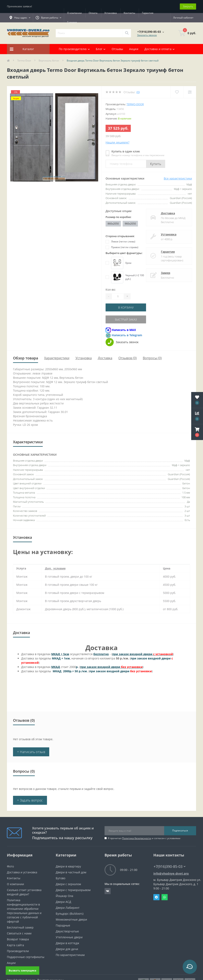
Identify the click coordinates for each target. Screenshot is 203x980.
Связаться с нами (19, 933)
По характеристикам (70, 955)
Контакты (129, 13)
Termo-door (135, 104)
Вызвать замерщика (22, 971)
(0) (138, 92)
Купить (156, 164)
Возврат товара (18, 939)
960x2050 (130, 224)
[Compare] (190, 92)
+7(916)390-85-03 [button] (170, 867)
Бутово (61, 878)
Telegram (156, 897)
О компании (74, 13)
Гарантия (73, 22)
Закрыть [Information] (188, 6)
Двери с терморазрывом (73, 890)
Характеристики (57, 358)
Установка (111, 13)
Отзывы (117, 49)
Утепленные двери (69, 937)
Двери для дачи (67, 949)
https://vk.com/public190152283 (108, 891)
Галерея (90, 22)
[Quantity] (118, 296)
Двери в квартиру (68, 866)
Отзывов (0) (128, 358)
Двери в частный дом (71, 872)
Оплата (93, 13)
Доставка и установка (22, 872)
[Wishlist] (177, 92)
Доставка (168, 213)
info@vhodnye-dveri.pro (171, 873)
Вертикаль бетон (49, 61)
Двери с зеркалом (68, 884)
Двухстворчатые (67, 931)
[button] (197, 432)
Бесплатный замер (20, 927)
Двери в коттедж (67, 943)
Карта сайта (15, 945)
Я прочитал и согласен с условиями (144, 838)
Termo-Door (24, 61)
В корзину (126, 307)
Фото (10, 866)
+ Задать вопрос (30, 800)
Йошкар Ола (64, 896)
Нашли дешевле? (117, 142)
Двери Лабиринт (68, 908)
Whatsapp (165, 897)
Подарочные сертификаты (26, 957)
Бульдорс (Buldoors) (70, 914)
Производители (18, 951)
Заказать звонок (147, 35)
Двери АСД (63, 902)
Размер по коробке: (118, 217)
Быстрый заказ (126, 319)
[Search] (127, 33)
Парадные (63, 925)
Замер (166, 273)
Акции (134, 49)
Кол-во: (111, 290)
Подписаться (180, 831)
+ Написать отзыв (31, 752)
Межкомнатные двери (71, 919)
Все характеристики (178, 178)
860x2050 (113, 224)
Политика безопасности (137, 838)
